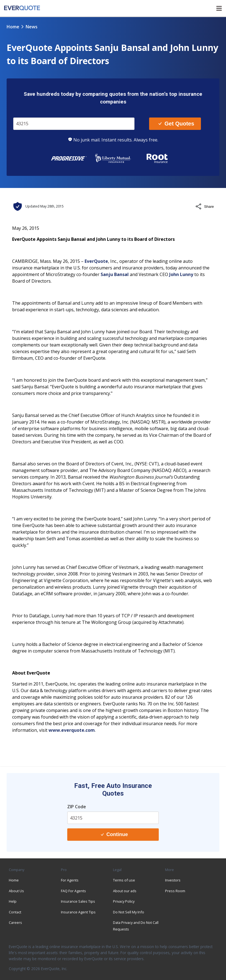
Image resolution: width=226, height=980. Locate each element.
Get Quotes (176, 124)
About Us (16, 891)
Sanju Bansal (115, 274)
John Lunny (181, 274)
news (32, 27)
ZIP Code (77, 807)
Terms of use (124, 880)
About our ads (125, 891)
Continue (114, 834)
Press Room (175, 891)
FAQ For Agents (73, 891)
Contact (15, 912)
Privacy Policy (124, 901)
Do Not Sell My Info (129, 912)
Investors (173, 880)
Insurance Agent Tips (78, 912)
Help (13, 901)
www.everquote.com (72, 730)
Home (13, 27)
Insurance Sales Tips (78, 901)
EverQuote (96, 261)
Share (205, 206)
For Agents (70, 880)
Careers (15, 922)
